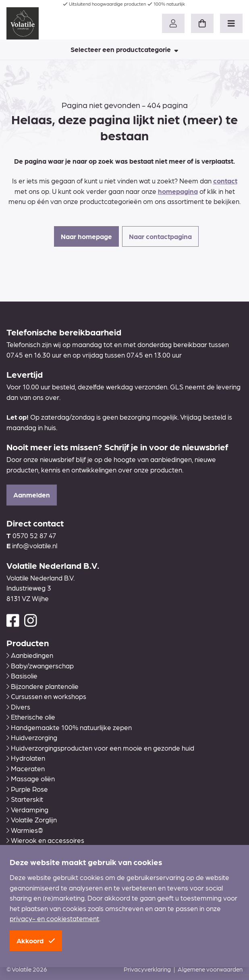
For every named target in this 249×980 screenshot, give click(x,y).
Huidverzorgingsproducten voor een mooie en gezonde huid (100, 748)
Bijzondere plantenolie (43, 686)
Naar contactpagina (160, 236)
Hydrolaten (26, 758)
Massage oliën (31, 778)
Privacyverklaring (147, 969)
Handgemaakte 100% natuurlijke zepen (69, 727)
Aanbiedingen (30, 655)
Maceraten (26, 768)
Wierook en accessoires (45, 840)
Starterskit (25, 799)
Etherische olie (31, 717)
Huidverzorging (32, 737)
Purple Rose (27, 789)
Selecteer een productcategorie (124, 49)
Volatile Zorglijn (32, 820)
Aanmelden (32, 495)
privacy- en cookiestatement (54, 918)
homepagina (178, 191)
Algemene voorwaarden (210, 969)
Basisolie (22, 676)
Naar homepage (86, 236)
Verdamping (27, 809)
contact (225, 181)
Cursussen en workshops (46, 696)
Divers (18, 707)
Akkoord (36, 940)
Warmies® (25, 830)
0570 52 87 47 (34, 535)
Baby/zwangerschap (40, 666)
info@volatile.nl (35, 545)
